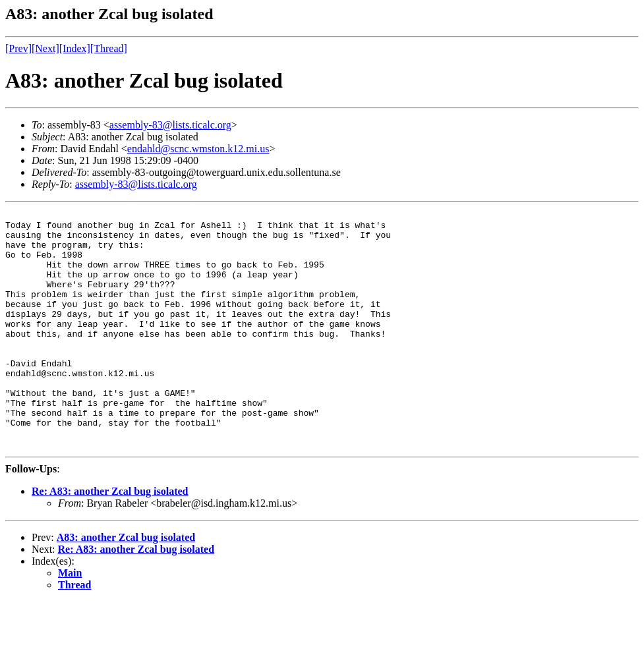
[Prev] (18, 48)
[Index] (75, 48)
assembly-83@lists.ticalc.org (170, 125)
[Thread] (109, 48)
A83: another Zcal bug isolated (126, 585)
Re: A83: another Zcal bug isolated (110, 539)
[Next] (45, 48)
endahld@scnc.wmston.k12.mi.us (198, 149)
